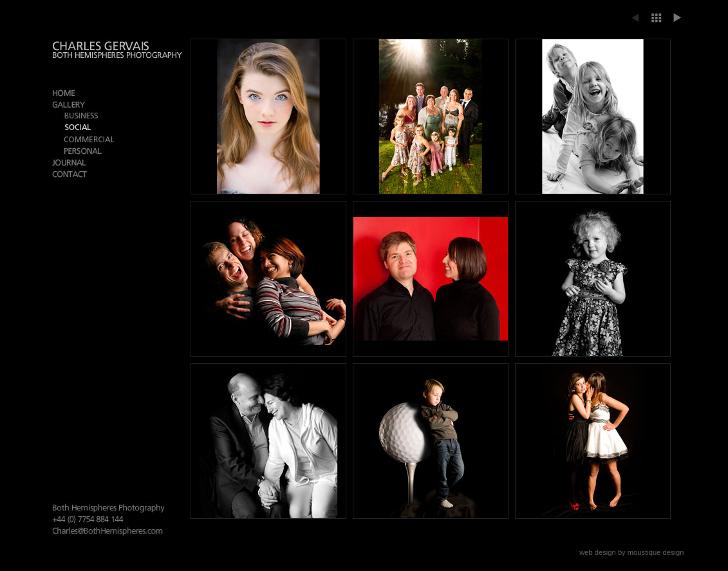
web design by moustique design (631, 552)
